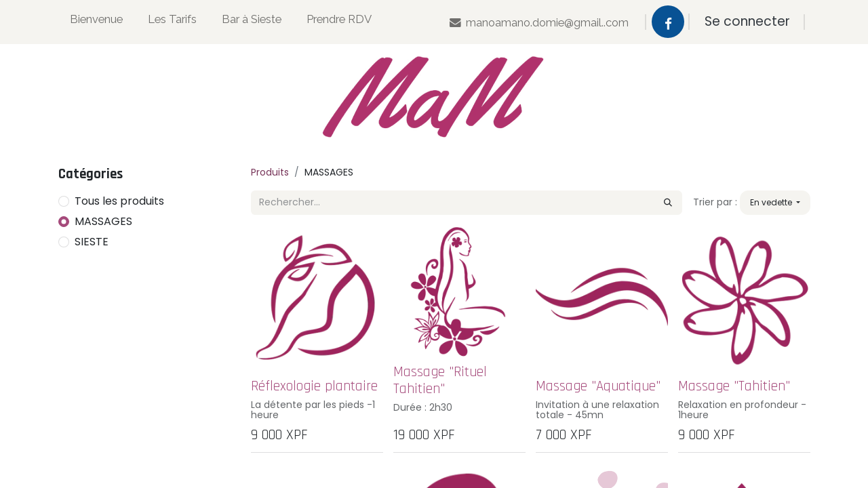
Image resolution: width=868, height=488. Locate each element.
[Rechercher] (668, 203)
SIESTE (92, 242)
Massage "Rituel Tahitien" (440, 380)
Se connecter (747, 21)
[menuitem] (96, 22)
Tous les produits (119, 201)
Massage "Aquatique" (598, 386)
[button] (775, 203)
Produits (270, 172)
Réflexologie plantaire (314, 386)
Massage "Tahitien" (734, 386)
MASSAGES (103, 221)
